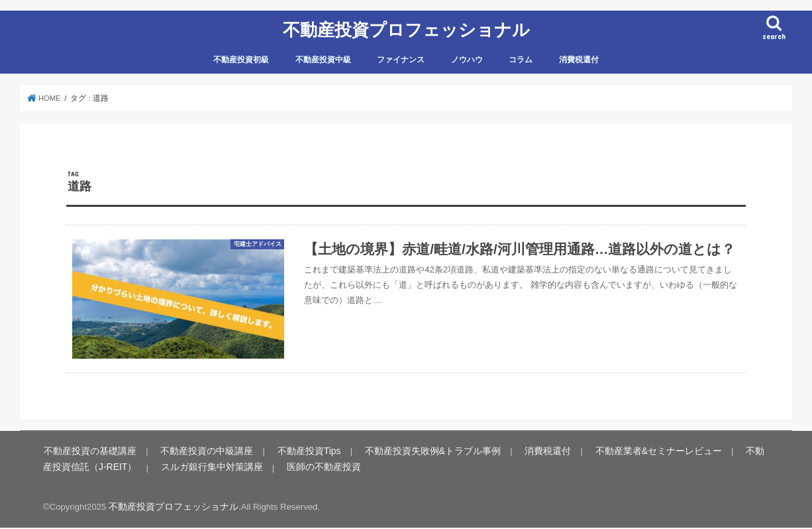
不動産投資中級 (323, 57)
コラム (521, 57)
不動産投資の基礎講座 (86, 454)
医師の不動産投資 (262, 470)
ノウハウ (467, 57)
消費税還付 (579, 57)
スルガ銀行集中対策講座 (157, 470)
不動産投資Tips (290, 454)
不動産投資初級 (241, 57)
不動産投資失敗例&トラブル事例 (405, 454)
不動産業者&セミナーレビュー (615, 454)
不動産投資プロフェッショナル (406, 28)
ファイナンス (401, 57)
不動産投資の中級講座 (195, 454)
